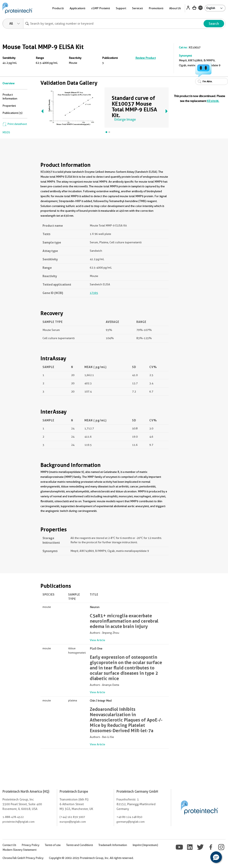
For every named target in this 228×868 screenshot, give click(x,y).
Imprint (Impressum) (145, 845)
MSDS (6, 132)
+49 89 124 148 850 (129, 817)
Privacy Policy (30, 845)
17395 (94, 293)
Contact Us (9, 845)
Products (58, 8)
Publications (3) (12, 113)
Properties (9, 106)
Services (137, 8)
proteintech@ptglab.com (18, 822)
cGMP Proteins (101, 8)
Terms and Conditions (79, 845)
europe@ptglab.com (73, 822)
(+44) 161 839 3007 (72, 817)
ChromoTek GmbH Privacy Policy (23, 858)
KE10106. (213, 101)
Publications (110, 58)
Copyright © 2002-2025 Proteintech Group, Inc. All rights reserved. (91, 858)
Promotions (156, 8)
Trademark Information (113, 845)
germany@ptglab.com (131, 822)
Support (121, 8)
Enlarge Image (125, 120)
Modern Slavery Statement (19, 850)
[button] (216, 857)
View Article (97, 640)
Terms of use (53, 845)
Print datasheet (15, 124)
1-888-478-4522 (13, 817)
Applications (77, 8)
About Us (175, 8)
